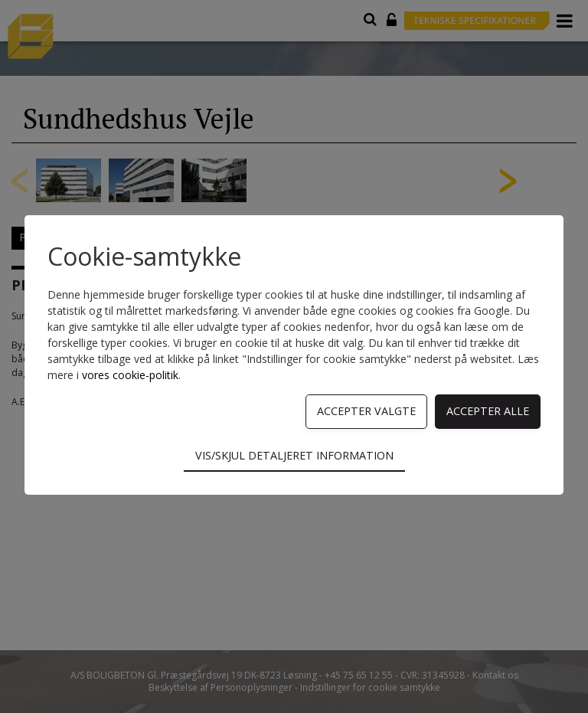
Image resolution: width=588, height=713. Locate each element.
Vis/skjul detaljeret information (294, 455)
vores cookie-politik (130, 375)
